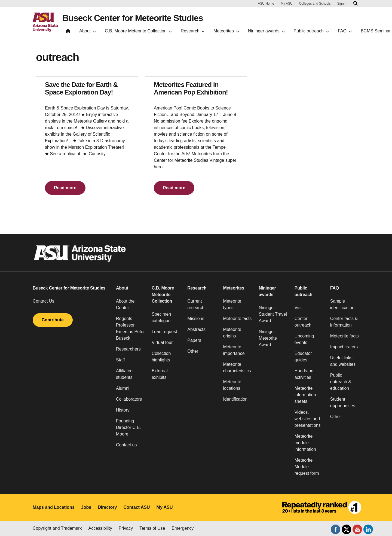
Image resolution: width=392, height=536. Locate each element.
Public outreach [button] (304, 291)
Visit (299, 308)
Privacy (126, 528)
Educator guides (303, 357)
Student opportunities (343, 402)
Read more (65, 188)
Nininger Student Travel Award (273, 314)
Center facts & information (344, 322)
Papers (194, 340)
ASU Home (266, 4)
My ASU (287, 4)
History (123, 410)
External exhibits (160, 374)
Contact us (126, 445)
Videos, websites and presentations (308, 419)
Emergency (183, 528)
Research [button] (197, 288)
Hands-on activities (304, 374)
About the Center (125, 304)
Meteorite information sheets (305, 395)
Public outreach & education (341, 382)
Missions (196, 319)
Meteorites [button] (234, 288)
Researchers (128, 349)
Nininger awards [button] (267, 291)
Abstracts (196, 329)
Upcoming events (304, 339)
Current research (196, 304)
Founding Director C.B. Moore (128, 427)
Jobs (86, 507)
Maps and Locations (54, 507)
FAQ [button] (335, 288)
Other (193, 351)
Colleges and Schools (315, 4)
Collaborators (129, 399)
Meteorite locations (232, 385)
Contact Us (43, 301)
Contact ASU (137, 507)
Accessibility (100, 528)
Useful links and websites (343, 361)
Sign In (342, 4)
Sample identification (342, 304)
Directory (107, 507)
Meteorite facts (237, 319)
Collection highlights (161, 357)
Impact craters (344, 347)
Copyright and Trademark (57, 528)
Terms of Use (152, 528)
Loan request (164, 332)
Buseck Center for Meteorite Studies (133, 18)
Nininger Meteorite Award (268, 338)
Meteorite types (232, 304)
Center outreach (303, 322)
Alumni (123, 388)
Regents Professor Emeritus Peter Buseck (130, 328)
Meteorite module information (305, 443)
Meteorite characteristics (237, 368)
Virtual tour (162, 342)
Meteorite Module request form (307, 467)
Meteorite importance (234, 350)
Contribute (53, 320)
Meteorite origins (232, 333)
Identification (235, 399)
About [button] (122, 288)
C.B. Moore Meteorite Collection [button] (163, 295)
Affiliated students (124, 374)
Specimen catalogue (161, 317)
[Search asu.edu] (356, 4)
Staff (120, 360)
